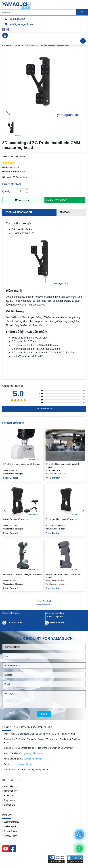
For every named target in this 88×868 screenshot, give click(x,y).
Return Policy (10, 831)
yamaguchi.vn (24, 764)
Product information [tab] (19, 212)
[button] (83, 511)
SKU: (5, 157)
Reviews (65, 212)
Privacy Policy (10, 836)
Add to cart (23, 200)
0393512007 (56, 200)
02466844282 (15, 19)
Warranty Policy (11, 822)
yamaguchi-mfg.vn (33, 759)
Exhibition (8, 796)
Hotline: (50, 200)
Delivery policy (10, 826)
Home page (7, 45)
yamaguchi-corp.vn (34, 753)
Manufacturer (9, 791)
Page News (9, 800)
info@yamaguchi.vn (19, 24)
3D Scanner (19, 45)
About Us (8, 786)
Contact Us (8, 805)
